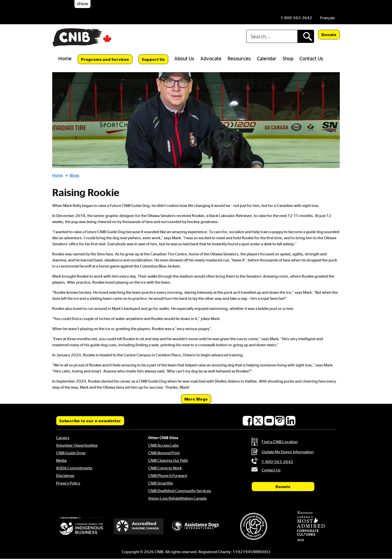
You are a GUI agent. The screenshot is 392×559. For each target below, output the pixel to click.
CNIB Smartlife (161, 483)
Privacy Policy (68, 483)
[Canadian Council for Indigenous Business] (81, 526)
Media (61, 460)
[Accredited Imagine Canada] (139, 526)
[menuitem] (327, 18)
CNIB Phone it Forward (167, 475)
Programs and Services (105, 59)
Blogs (74, 175)
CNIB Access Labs (163, 445)
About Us (184, 58)
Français (327, 18)
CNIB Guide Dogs (71, 453)
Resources (239, 58)
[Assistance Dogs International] (196, 526)
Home (65, 58)
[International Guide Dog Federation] (254, 526)
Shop (288, 58)
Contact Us (311, 58)
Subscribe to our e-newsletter (90, 421)
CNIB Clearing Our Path (168, 460)
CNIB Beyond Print (164, 453)
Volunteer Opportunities (77, 445)
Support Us (153, 59)
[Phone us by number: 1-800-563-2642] (296, 18)
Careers (63, 438)
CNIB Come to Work (165, 468)
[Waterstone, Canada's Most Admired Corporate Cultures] (311, 526)
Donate (329, 35)
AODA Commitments (74, 468)
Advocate (211, 58)
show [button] (82, 4)
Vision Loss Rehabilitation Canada (177, 498)
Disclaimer (65, 475)
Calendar (267, 58)
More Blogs (196, 399)
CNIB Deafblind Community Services (179, 491)
